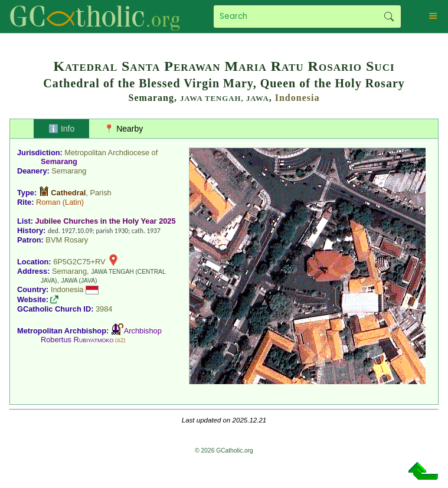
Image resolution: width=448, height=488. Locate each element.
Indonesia (297, 98)
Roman (48, 202)
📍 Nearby (123, 129)
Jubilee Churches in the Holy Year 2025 (106, 221)
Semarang (59, 161)
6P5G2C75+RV (79, 262)
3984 (104, 309)
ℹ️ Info (61, 129)
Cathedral (68, 193)
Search (389, 17)
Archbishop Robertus (101, 335)
